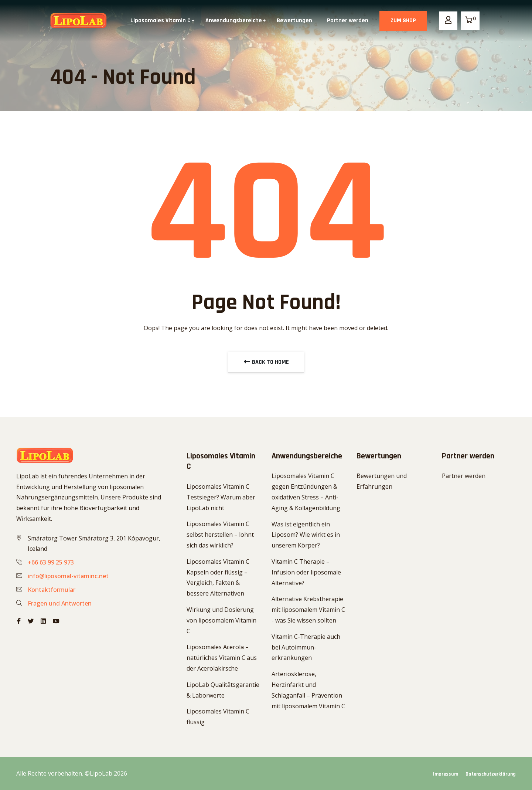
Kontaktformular (52, 590)
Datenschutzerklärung (491, 774)
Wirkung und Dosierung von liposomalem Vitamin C (221, 620)
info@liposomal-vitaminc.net (68, 576)
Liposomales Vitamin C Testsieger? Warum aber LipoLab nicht (221, 497)
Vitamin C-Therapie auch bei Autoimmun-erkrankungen (306, 647)
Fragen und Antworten (60, 603)
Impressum (446, 774)
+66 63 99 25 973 (51, 562)
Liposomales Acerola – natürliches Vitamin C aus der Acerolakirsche (222, 658)
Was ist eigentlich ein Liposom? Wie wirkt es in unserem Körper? (306, 535)
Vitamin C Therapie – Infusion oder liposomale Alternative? (306, 572)
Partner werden (348, 21)
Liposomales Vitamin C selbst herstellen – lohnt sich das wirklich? (220, 535)
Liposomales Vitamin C (161, 21)
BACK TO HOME (266, 362)
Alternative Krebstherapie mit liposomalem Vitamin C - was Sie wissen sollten (308, 610)
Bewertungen (294, 21)
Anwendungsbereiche (234, 21)
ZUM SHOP (403, 21)
